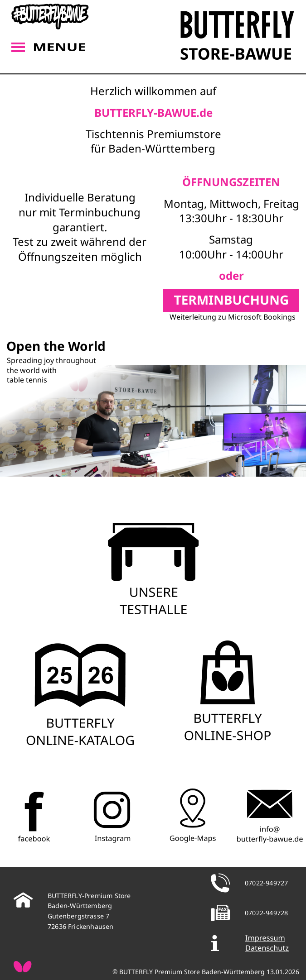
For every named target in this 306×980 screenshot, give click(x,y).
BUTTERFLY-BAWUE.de (153, 112)
